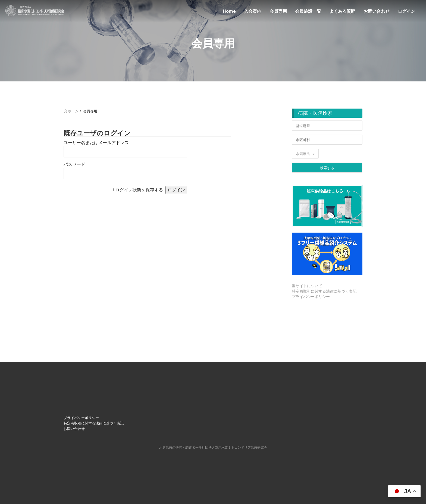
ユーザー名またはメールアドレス (96, 143)
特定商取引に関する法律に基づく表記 (324, 291)
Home (229, 11)
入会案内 (253, 11)
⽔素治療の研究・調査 (176, 447)
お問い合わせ (377, 11)
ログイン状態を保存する (139, 190)
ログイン (406, 11)
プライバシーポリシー (311, 297)
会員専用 (278, 11)
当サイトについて (307, 286)
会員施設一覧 (308, 11)
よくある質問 (342, 11)
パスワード (74, 164)
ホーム (71, 111)
